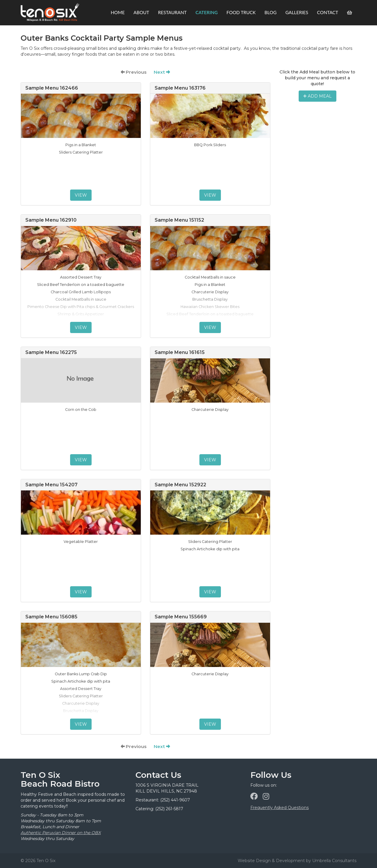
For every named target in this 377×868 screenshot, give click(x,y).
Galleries (297, 12)
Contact (328, 12)
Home (118, 12)
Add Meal (318, 96)
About (141, 12)
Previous (134, 72)
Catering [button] (207, 12)
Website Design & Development (271, 861)
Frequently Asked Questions (280, 808)
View (81, 195)
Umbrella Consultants (334, 861)
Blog (271, 12)
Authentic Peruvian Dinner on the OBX (61, 833)
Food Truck (241, 12)
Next (162, 72)
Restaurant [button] (172, 12)
